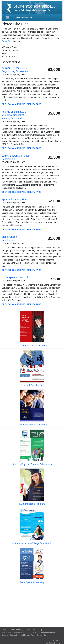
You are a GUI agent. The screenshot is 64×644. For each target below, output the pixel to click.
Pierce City (6, 41)
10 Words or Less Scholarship (32, 346)
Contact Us (41, 635)
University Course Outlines (12, 635)
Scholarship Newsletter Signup (14, 630)
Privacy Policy (30, 635)
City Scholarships (30, 632)
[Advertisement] (32, 606)
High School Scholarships (12, 632)
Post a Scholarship (35, 630)
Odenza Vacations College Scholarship (32, 543)
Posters (42, 632)
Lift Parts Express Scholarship (32, 425)
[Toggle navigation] (7, 18)
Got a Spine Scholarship (32, 582)
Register (27, 18)
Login (17, 18)
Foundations (51, 632)
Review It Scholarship (32, 385)
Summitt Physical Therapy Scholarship (32, 464)
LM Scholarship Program (32, 504)
